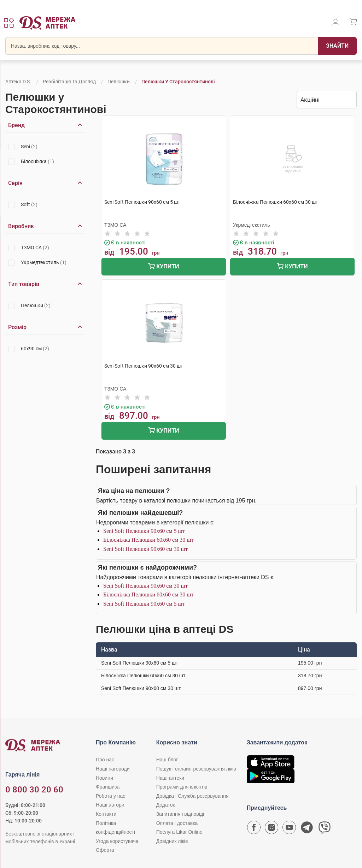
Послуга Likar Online (179, 832)
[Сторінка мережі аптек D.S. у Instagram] (271, 829)
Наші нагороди (113, 769)
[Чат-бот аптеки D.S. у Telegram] (307, 829)
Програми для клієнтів (182, 787)
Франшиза (108, 787)
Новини (104, 778)
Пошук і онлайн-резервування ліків (196, 769)
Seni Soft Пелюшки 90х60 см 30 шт (145, 549)
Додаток (166, 805)
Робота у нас (110, 796)
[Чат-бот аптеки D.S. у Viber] (325, 829)
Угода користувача (117, 841)
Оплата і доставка (177, 823)
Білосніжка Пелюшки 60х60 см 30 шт (148, 540)
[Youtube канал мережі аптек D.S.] (289, 829)
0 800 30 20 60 (34, 790)
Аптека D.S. (18, 82)
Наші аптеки (170, 778)
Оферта (105, 850)
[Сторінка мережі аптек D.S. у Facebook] (254, 829)
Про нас (105, 760)
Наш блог (167, 760)
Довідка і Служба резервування (192, 796)
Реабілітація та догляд (69, 82)
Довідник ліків (172, 841)
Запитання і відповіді (180, 814)
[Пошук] (337, 46)
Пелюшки (119, 82)
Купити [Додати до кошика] (164, 267)
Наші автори (110, 805)
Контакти (106, 814)
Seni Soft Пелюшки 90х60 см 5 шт (144, 531)
